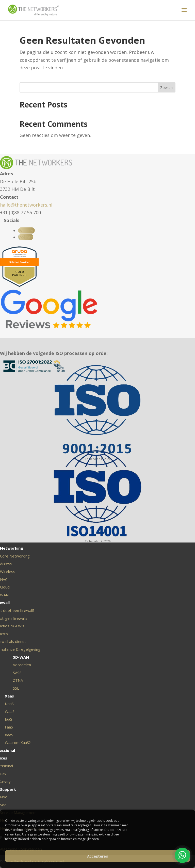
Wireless (8, 571)
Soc (3, 805)
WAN (4, 595)
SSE (16, 688)
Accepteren (98, 856)
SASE (17, 673)
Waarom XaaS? (18, 742)
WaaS (10, 711)
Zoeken (166, 88)
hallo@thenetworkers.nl (26, 205)
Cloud (5, 587)
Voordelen (22, 665)
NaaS (9, 704)
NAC (4, 579)
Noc (3, 797)
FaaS (9, 727)
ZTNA (18, 680)
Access (6, 564)
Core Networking (15, 556)
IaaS (9, 719)
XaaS (9, 735)
